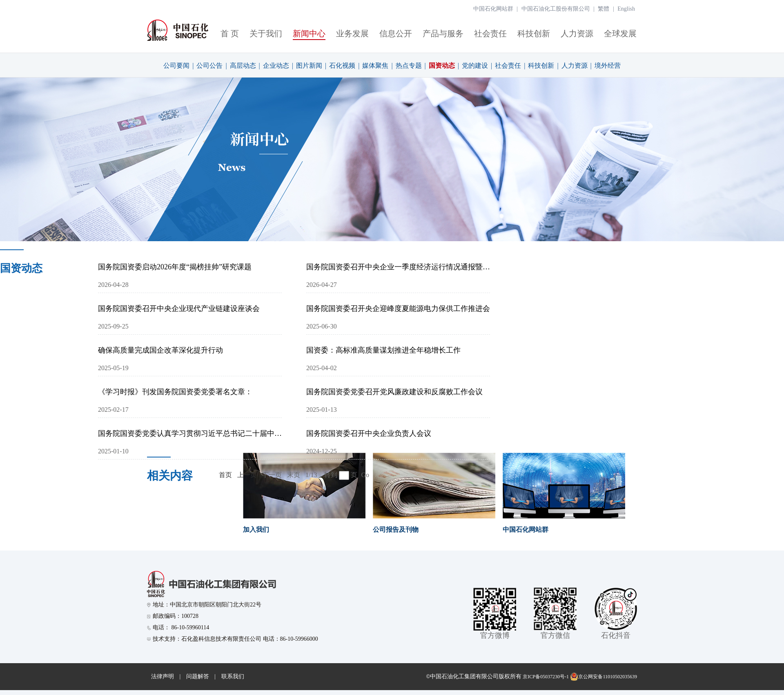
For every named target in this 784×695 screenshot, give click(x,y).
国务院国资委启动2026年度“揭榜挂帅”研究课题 (175, 267)
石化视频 (342, 66)
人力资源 (577, 33)
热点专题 (409, 66)
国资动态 (442, 66)
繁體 (604, 9)
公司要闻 (176, 66)
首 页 (230, 33)
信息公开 (396, 33)
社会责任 (490, 33)
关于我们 (266, 33)
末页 (294, 475)
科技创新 (534, 33)
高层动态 (243, 66)
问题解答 (198, 676)
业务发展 (352, 33)
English (626, 9)
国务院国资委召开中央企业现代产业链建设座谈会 (179, 309)
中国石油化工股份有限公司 (556, 9)
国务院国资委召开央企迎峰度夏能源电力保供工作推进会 (398, 309)
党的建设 (475, 66)
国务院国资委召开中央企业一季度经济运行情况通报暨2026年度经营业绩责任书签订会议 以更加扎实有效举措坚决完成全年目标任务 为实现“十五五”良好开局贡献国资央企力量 (398, 267)
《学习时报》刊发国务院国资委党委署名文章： (175, 392)
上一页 (247, 475)
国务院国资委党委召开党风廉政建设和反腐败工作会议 (394, 392)
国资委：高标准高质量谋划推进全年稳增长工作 (383, 350)
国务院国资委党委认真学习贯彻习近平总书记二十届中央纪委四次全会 (190, 433)
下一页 (272, 475)
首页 (225, 475)
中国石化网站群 (493, 9)
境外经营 (608, 66)
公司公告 (209, 66)
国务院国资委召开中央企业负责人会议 (369, 433)
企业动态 (276, 66)
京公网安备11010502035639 (604, 677)
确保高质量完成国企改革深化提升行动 (160, 350)
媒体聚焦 (375, 66)
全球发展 (620, 33)
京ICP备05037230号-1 (546, 677)
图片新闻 (309, 66)
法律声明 (163, 676)
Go (365, 475)
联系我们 (233, 676)
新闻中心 (309, 33)
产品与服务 (443, 33)
